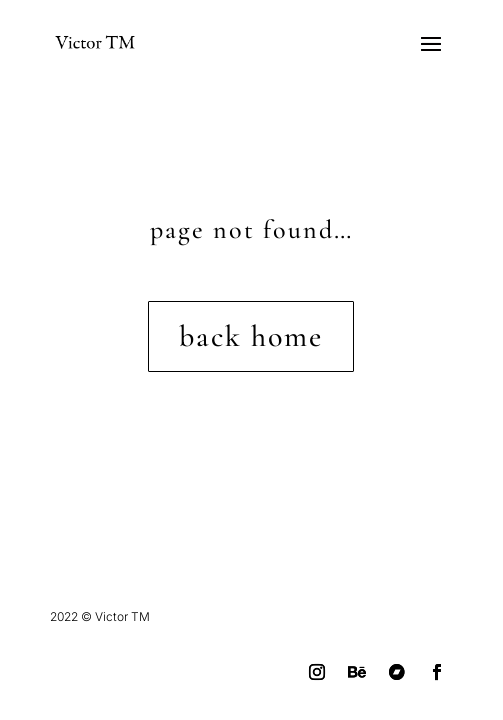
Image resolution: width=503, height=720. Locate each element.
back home (251, 336)
